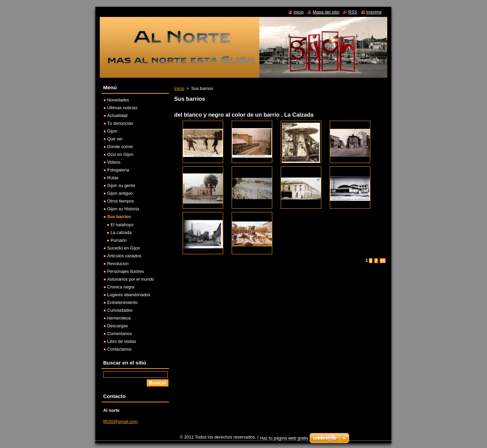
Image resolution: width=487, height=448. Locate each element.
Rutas (113, 178)
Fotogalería (118, 170)
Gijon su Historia (123, 209)
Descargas (118, 326)
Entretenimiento (122, 302)
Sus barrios (119, 217)
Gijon (112, 131)
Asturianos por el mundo (131, 279)
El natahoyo (122, 225)
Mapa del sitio (326, 12)
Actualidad (117, 115)
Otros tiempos (121, 201)
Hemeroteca (119, 318)
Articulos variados (124, 256)
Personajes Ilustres (126, 271)
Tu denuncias (120, 123)
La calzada (121, 232)
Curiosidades (120, 310)
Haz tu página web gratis (284, 438)
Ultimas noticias (122, 108)
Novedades (118, 100)
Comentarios (120, 334)
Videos (114, 162)
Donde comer (120, 147)
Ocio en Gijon (120, 154)
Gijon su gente (121, 185)
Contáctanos (119, 349)
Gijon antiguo (120, 193)
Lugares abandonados (129, 295)
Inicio (179, 88)
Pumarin (119, 240)
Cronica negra (121, 287)
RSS (353, 12)
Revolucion (118, 264)
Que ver (115, 139)
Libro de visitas (122, 341)
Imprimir (374, 12)
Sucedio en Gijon (124, 248)
